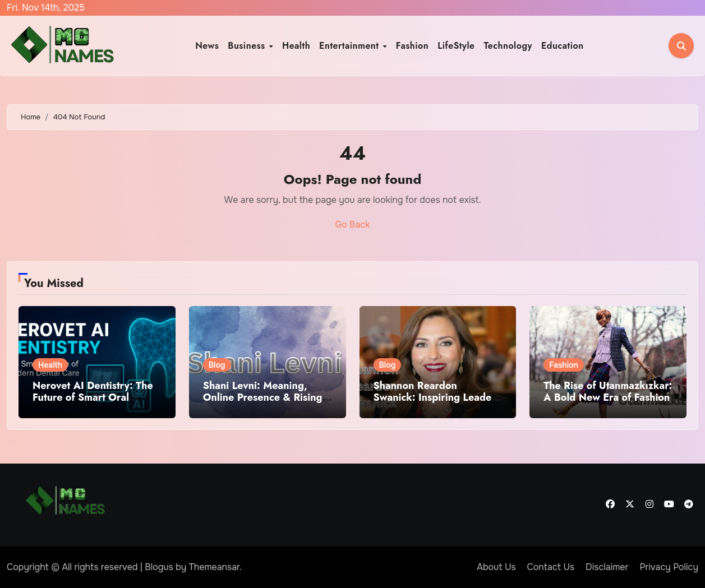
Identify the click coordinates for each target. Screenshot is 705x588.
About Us (496, 567)
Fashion (412, 46)
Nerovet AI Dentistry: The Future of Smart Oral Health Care (93, 398)
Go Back (353, 224)
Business (248, 46)
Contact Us (551, 567)
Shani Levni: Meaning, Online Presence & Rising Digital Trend (263, 398)
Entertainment (351, 46)
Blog (217, 365)
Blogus (159, 567)
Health (296, 46)
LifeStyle (456, 46)
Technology (508, 46)
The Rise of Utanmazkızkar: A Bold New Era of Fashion (608, 392)
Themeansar (215, 567)
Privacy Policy (669, 567)
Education (563, 46)
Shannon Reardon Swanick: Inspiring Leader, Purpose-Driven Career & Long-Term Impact (436, 404)
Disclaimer (607, 567)
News (207, 46)
